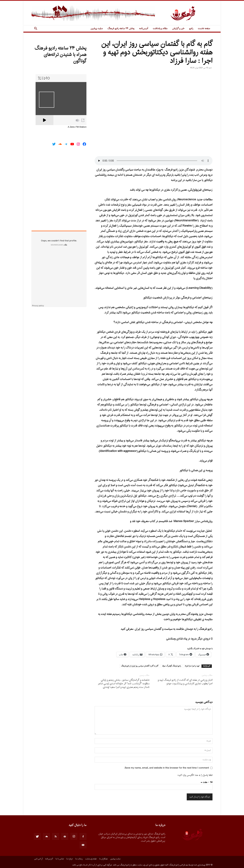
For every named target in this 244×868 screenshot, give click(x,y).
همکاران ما (103, 859)
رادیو (191, 29)
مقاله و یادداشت (160, 29)
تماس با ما (60, 859)
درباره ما (70, 859)
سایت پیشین (97, 29)
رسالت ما (79, 859)
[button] (36, 29)
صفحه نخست (204, 29)
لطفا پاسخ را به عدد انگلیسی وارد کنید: (195, 775)
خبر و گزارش (178, 29)
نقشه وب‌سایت (91, 859)
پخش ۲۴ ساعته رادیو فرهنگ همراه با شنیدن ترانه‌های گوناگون (60, 55)
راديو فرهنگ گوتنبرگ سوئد (171, 666)
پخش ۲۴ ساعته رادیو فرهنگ (121, 29)
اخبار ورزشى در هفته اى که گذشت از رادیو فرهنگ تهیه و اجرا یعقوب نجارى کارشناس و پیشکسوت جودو (185, 682)
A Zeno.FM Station (77, 127)
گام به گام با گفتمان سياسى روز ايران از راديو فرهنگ (140, 666)
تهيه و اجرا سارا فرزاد (192, 666)
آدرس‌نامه (144, 29)
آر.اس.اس (38, 859)
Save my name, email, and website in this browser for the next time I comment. (166, 768)
